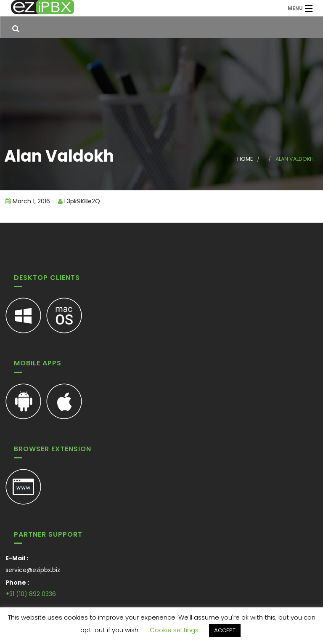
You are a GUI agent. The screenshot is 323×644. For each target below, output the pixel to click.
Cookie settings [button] (174, 630)
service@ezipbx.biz (33, 570)
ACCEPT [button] (225, 630)
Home (245, 159)
